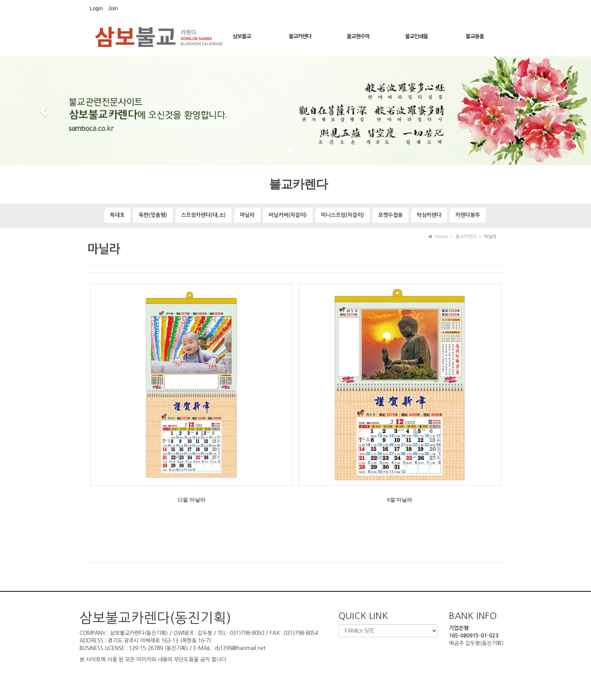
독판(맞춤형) (153, 215)
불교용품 (475, 36)
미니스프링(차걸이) (342, 215)
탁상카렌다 (429, 215)
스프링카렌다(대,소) (203, 215)
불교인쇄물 (416, 36)
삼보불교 (242, 36)
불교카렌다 (300, 36)
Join (113, 8)
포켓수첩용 (390, 215)
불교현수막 (358, 36)
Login (96, 8)
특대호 (117, 215)
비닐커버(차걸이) (288, 215)
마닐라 (247, 215)
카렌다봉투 (468, 215)
